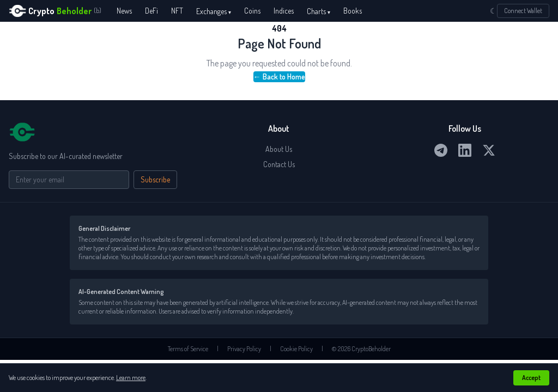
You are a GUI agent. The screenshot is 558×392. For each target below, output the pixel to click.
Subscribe (155, 179)
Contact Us (279, 164)
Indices (284, 11)
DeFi (151, 11)
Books (353, 11)
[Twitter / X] (489, 150)
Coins (252, 11)
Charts (319, 11)
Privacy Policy (244, 349)
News (124, 11)
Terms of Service (188, 349)
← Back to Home (279, 76)
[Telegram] (441, 150)
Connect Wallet (523, 11)
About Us (279, 149)
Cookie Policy (296, 349)
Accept (531, 378)
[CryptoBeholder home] (55, 11)
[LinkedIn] (465, 150)
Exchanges (214, 11)
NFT (177, 11)
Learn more (131, 378)
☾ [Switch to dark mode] (493, 11)
